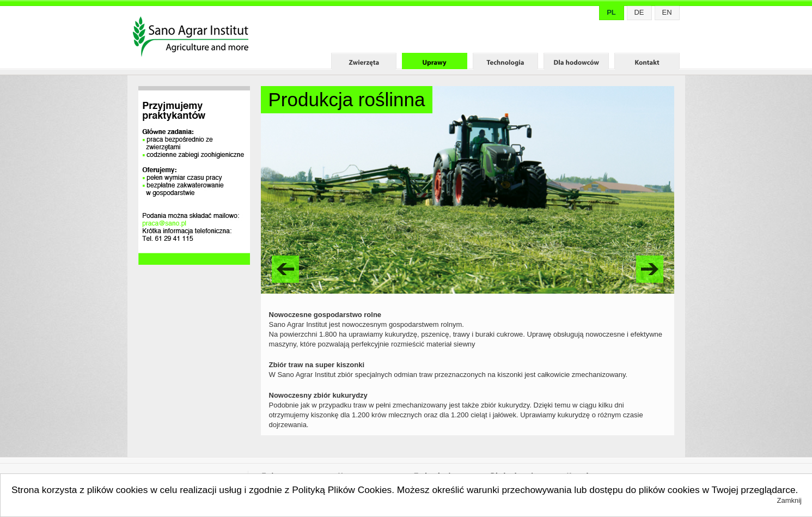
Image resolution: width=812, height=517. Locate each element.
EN (667, 12)
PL (611, 12)
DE (639, 12)
